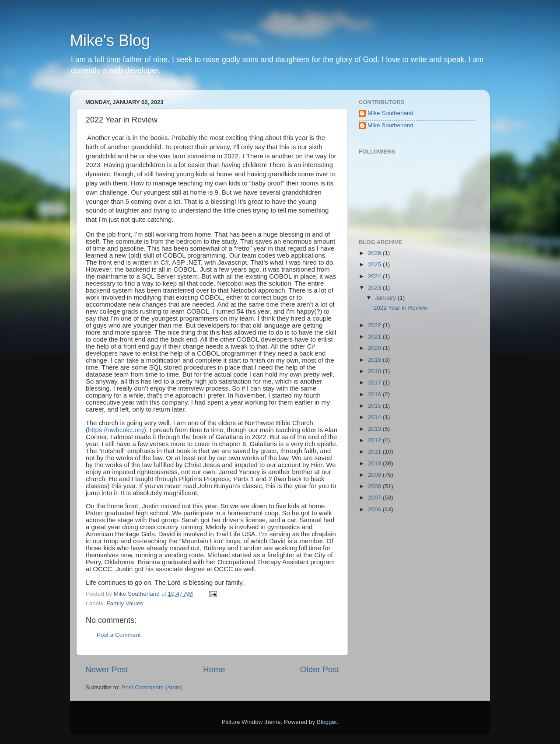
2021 (375, 337)
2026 (375, 253)
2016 (375, 394)
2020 (375, 348)
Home (214, 669)
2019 (375, 360)
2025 (375, 264)
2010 (375, 463)
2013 (375, 429)
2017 (375, 382)
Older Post (320, 669)
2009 (375, 475)
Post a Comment (119, 635)
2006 (375, 509)
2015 (375, 406)
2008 (375, 486)
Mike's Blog (110, 40)
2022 (375, 325)
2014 (375, 417)
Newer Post (107, 669)
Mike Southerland (390, 113)
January (386, 298)
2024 (375, 276)
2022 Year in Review (401, 308)
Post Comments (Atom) (152, 687)
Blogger (327, 722)
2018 (375, 371)
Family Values (125, 603)
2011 (375, 452)
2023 (375, 288)
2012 (375, 440)
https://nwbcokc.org (116, 430)
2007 (375, 498)
